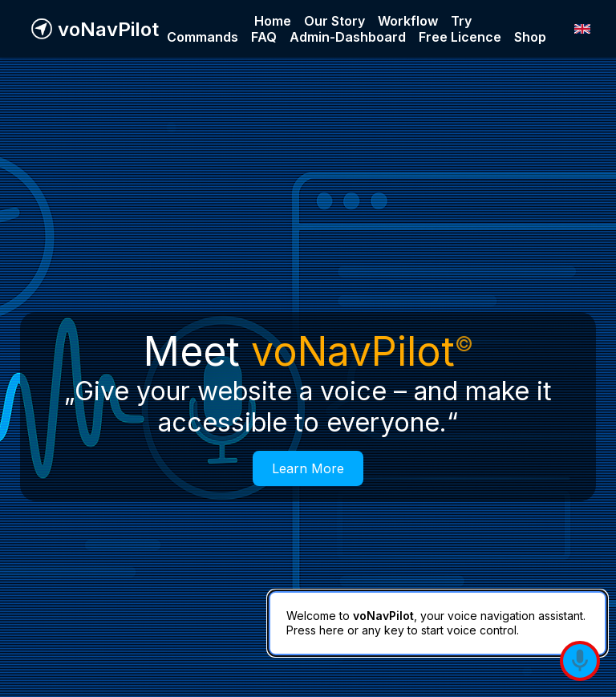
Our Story (334, 21)
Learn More (308, 468)
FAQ (264, 37)
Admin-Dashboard (348, 37)
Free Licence (460, 37)
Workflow (408, 21)
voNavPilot (108, 29)
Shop (530, 37)
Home (273, 21)
